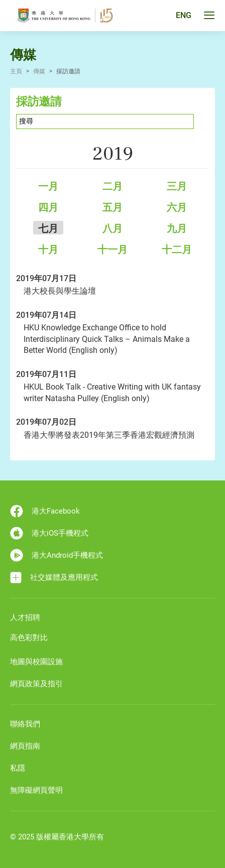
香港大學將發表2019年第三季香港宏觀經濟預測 (109, 435)
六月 (177, 207)
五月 (113, 207)
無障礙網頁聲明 (36, 790)
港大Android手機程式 (57, 555)
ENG (184, 16)
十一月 (113, 250)
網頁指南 (25, 746)
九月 (177, 228)
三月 (177, 186)
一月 (48, 186)
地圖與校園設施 (36, 662)
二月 (113, 186)
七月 (48, 228)
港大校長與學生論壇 (60, 291)
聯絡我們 (25, 724)
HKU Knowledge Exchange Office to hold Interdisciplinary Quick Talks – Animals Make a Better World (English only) (107, 339)
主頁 (16, 71)
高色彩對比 (29, 638)
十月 (48, 250)
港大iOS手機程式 (49, 533)
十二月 (177, 250)
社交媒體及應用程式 (54, 578)
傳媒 (39, 71)
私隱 (18, 768)
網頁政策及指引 (36, 684)
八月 (113, 228)
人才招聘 (25, 617)
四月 (48, 207)
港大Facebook (45, 511)
